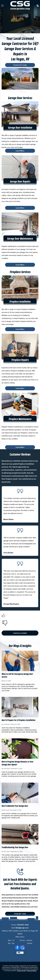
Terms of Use (21, 971)
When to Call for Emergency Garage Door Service (17, 676)
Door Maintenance (24, 239)
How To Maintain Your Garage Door (15, 806)
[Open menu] (2, 6)
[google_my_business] (23, 948)
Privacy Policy (32, 971)
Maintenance (25, 419)
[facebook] (17, 948)
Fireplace (14, 302)
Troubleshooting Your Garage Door (15, 847)
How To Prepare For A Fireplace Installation (18, 720)
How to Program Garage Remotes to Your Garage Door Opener (17, 763)
